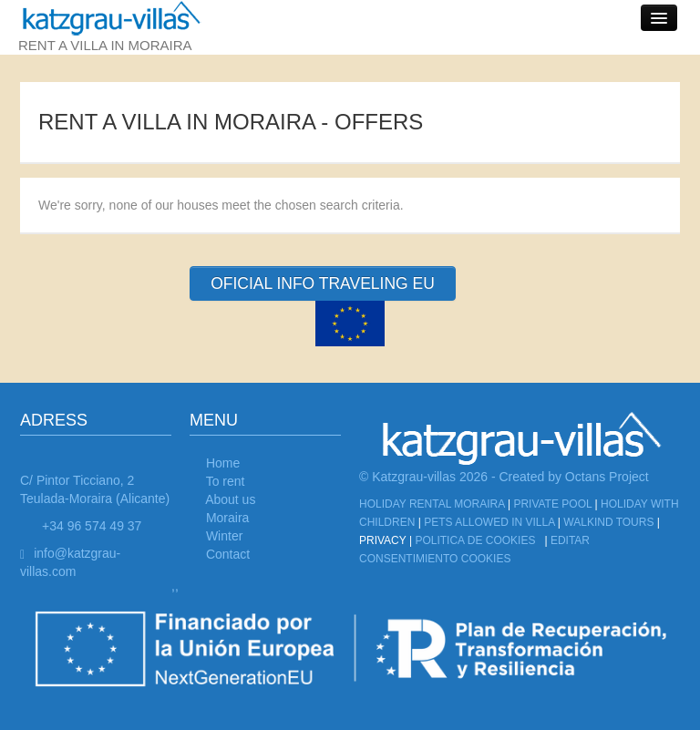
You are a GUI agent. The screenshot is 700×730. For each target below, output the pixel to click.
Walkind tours (608, 522)
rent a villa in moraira (118, 26)
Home (223, 463)
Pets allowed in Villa (489, 522)
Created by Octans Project (574, 477)
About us (230, 499)
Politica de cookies (475, 540)
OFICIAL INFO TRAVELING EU (323, 283)
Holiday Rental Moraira (432, 504)
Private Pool (552, 504)
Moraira (227, 518)
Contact (228, 554)
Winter (224, 536)
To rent (226, 481)
